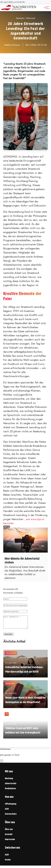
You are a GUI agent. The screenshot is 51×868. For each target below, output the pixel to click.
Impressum (10, 842)
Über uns (9, 832)
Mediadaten (10, 791)
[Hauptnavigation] (46, 8)
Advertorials (11, 786)
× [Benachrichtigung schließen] (2, 763)
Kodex (8, 862)
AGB (7, 811)
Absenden (8, 637)
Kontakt (9, 837)
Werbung (9, 781)
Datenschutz (11, 816)
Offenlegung (11, 806)
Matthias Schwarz (12, 45)
